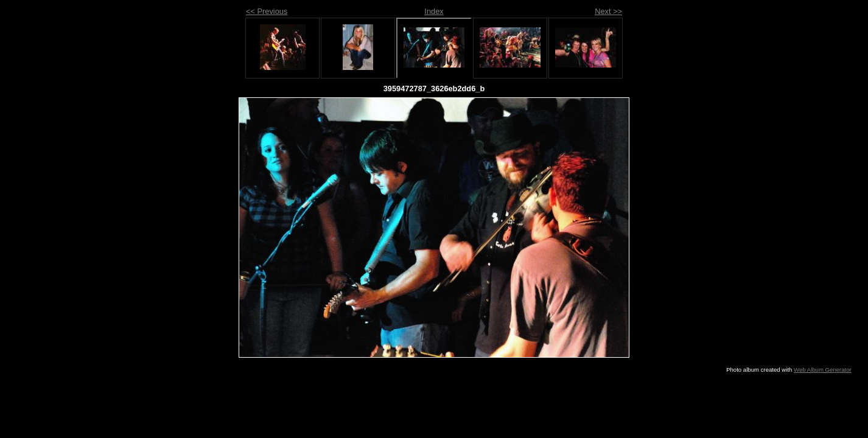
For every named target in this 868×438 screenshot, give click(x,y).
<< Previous (267, 11)
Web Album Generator (823, 370)
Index (434, 11)
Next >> (608, 11)
